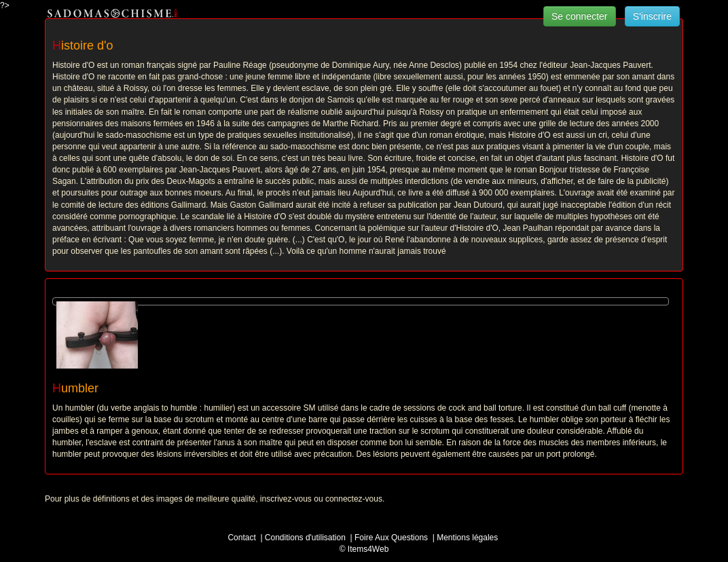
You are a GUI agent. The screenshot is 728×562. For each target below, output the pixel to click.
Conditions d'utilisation (305, 538)
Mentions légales (467, 538)
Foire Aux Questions (391, 538)
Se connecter (580, 16)
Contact (241, 538)
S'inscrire (652, 16)
